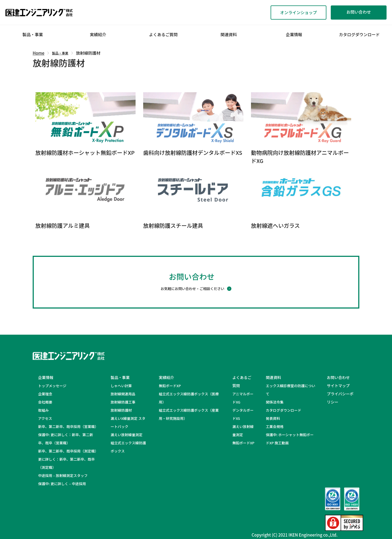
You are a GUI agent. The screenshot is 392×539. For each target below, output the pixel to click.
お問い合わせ (359, 12)
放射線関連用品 (123, 394)
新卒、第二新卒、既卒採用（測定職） (68, 451)
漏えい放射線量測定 (126, 435)
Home (39, 53)
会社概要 (45, 402)
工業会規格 (275, 426)
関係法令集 (275, 402)
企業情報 (294, 34)
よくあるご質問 (163, 34)
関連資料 (229, 34)
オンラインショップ (298, 12)
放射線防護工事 (123, 402)
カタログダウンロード (359, 34)
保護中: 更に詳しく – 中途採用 (62, 484)
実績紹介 (98, 34)
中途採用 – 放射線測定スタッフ (66, 475)
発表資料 (273, 418)
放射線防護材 (121, 410)
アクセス (45, 418)
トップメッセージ (52, 386)
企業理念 (45, 394)
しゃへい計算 (121, 386)
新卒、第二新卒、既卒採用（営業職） (68, 426)
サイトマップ (338, 386)
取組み (43, 410)
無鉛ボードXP (170, 386)
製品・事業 (33, 34)
